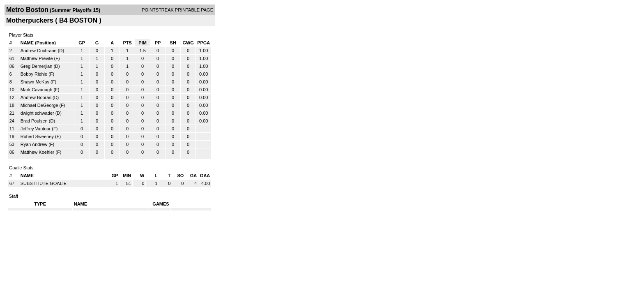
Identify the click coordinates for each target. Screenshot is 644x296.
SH (173, 43)
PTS (127, 43)
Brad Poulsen (34, 121)
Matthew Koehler (38, 152)
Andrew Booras (36, 97)
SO (180, 176)
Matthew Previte (37, 58)
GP (82, 43)
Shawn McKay (35, 82)
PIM (143, 43)
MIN (127, 176)
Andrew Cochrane (39, 51)
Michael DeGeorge (39, 105)
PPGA (204, 43)
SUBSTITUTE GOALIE (44, 183)
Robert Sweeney (37, 136)
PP (158, 43)
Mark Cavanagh (37, 90)
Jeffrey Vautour (36, 129)
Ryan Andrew (34, 144)
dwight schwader (37, 113)
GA (194, 176)
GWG (188, 43)
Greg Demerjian (37, 66)
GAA (205, 176)
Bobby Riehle (34, 74)
